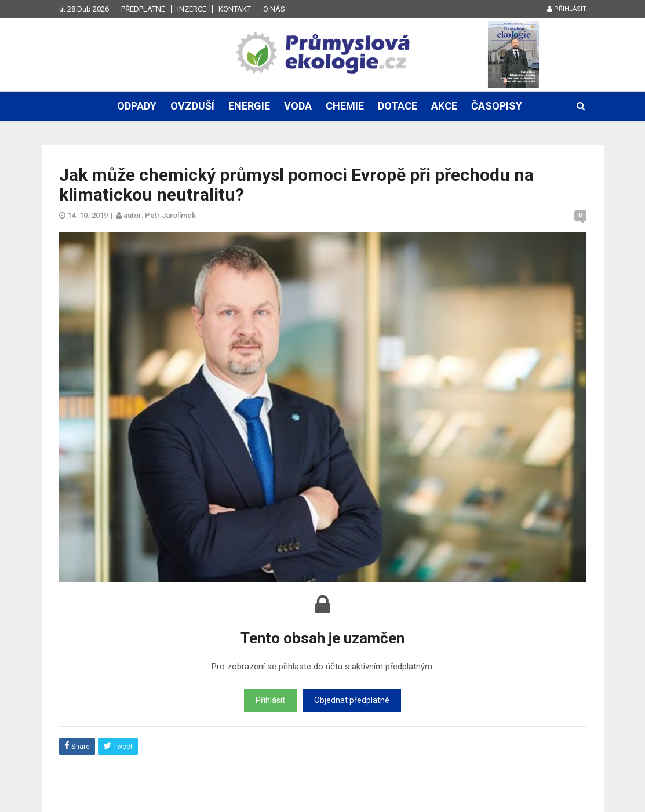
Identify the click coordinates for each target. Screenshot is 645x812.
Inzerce (192, 9)
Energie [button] (249, 106)
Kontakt (235, 9)
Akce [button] (444, 106)
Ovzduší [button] (192, 106)
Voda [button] (298, 106)
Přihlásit (567, 9)
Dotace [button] (398, 106)
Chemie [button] (345, 106)
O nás (274, 9)
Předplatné (143, 9)
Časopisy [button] (497, 106)
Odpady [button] (137, 106)
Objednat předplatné (352, 700)
